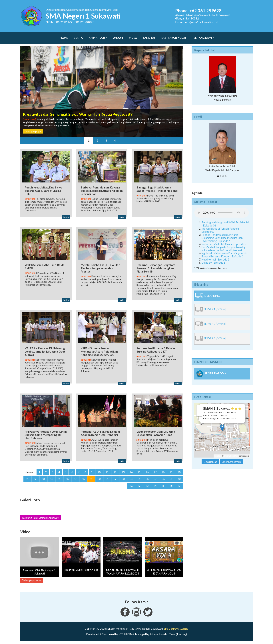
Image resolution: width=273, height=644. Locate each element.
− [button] (199, 410)
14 (131, 472)
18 (163, 472)
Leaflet (217, 452)
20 (179, 472)
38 (163, 479)
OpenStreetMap (231, 452)
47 (179, 486)
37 (155, 479)
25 (59, 479)
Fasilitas (149, 36)
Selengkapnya (33, 127)
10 (99, 472)
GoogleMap (210, 458)
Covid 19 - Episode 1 (213, 259)
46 (171, 486)
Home (64, 36)
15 (139, 472)
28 (83, 479)
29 (91, 479)
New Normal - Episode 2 (215, 256)
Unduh (118, 36)
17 (155, 472)
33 (123, 479)
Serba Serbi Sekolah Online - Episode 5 (224, 240)
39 (171, 479)
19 (171, 472)
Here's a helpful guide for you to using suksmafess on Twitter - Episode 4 (224, 245)
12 (115, 472)
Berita (78, 36)
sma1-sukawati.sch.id (176, 629)
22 (35, 479)
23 (43, 479)
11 (107, 472)
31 (107, 479)
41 (131, 486)
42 (139, 486)
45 (163, 486)
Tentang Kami (202, 36)
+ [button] (199, 404)
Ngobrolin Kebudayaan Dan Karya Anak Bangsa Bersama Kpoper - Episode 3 (224, 251)
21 (27, 479)
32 (115, 479)
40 (179, 479)
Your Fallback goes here (222, 209)
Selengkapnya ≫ (32, 580)
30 (99, 479)
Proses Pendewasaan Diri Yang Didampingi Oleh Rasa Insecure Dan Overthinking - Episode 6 (222, 234)
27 (75, 479)
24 (51, 479)
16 (147, 472)
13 (123, 472)
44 (155, 486)
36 (147, 479)
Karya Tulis (97, 36)
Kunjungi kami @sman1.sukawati (41, 518)
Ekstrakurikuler (174, 36)
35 (139, 479)
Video (133, 36)
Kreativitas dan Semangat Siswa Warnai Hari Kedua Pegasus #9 (78, 111)
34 (131, 479)
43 (147, 486)
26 (67, 479)
